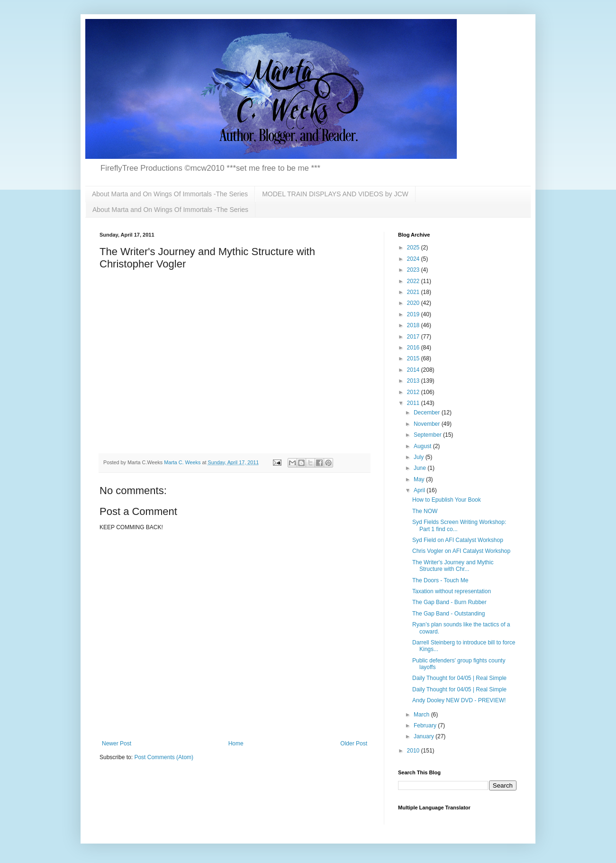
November (428, 424)
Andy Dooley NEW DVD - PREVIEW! (459, 700)
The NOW (425, 511)
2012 (414, 392)
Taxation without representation (452, 591)
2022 (414, 281)
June (421, 468)
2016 (414, 348)
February (426, 725)
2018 (414, 325)
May (420, 479)
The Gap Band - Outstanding (448, 614)
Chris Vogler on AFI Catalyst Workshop (461, 551)
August (423, 446)
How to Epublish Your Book (447, 500)
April (420, 490)
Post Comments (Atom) (164, 757)
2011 (414, 403)
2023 (414, 270)
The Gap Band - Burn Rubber (449, 602)
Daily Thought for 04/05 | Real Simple (459, 678)
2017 (414, 337)
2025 (414, 248)
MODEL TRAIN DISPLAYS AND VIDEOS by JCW (335, 194)
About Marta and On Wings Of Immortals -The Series (170, 194)
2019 (414, 314)
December (428, 413)
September (428, 435)
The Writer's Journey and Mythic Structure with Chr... (453, 566)
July (420, 457)
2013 (414, 381)
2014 (414, 370)
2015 (414, 358)
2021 (414, 292)
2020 (414, 303)
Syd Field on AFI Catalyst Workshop (458, 540)
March (422, 715)
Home (236, 744)
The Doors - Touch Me (440, 580)
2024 (414, 259)
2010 (414, 751)
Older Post (354, 744)
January (425, 736)
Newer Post (117, 744)
